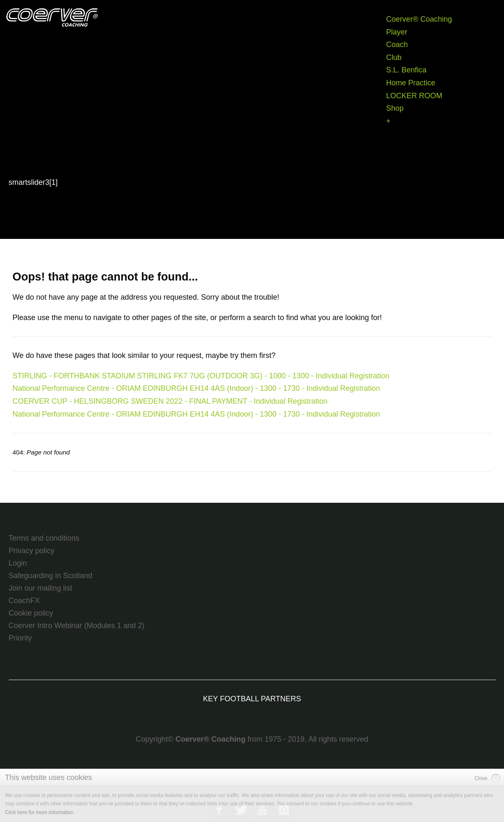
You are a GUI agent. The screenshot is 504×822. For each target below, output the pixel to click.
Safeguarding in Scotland (51, 576)
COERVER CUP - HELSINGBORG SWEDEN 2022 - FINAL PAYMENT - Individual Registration (170, 401)
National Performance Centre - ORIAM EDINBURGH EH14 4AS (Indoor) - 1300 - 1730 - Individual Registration (196, 388)
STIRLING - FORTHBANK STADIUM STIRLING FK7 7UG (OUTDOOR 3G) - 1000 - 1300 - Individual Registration (201, 376)
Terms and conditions (44, 538)
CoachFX (24, 601)
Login (18, 563)
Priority (20, 638)
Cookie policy (31, 613)
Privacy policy (32, 551)
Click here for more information (39, 812)
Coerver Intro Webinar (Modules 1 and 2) (77, 626)
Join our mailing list (41, 588)
